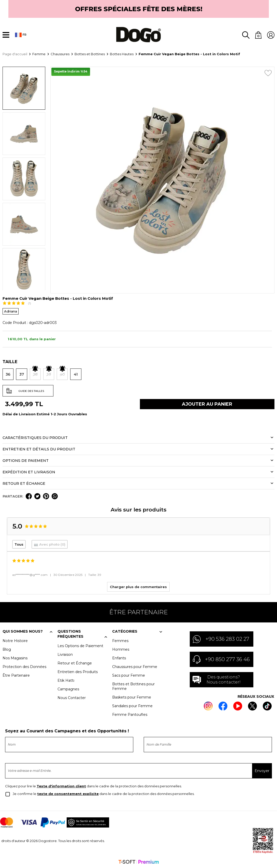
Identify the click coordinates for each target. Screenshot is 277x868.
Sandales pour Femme (132, 705)
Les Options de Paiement (80, 645)
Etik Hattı (66, 680)
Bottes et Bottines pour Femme (133, 686)
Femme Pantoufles (130, 714)
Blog (7, 649)
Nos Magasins (15, 658)
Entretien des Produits (78, 671)
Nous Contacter (72, 697)
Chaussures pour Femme (135, 666)
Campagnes (68, 689)
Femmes (120, 640)
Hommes (121, 649)
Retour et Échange (75, 663)
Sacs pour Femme (129, 675)
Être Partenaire (16, 675)
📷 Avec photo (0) (50, 544)
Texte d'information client (61, 786)
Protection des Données (24, 666)
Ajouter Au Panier (207, 404)
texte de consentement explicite (68, 793)
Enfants (119, 658)
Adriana (11, 311)
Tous (19, 544)
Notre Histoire (15, 640)
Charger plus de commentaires (138, 586)
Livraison (65, 654)
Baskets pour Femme (132, 697)
